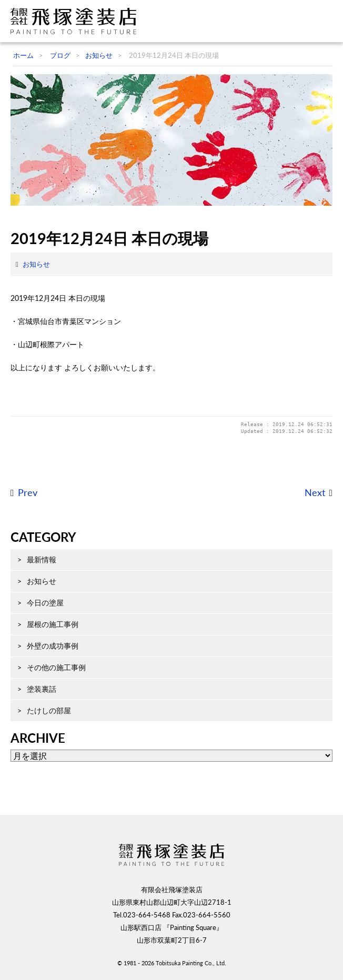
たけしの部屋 (49, 710)
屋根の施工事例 (53, 624)
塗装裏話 (42, 689)
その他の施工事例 (56, 667)
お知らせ (36, 264)
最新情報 (42, 559)
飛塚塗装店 (76, 21)
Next (315, 493)
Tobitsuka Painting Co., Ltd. (191, 963)
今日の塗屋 (45, 603)
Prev (28, 493)
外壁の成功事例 (53, 646)
